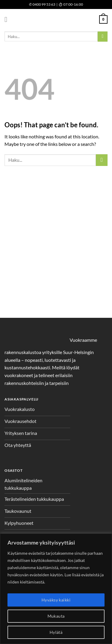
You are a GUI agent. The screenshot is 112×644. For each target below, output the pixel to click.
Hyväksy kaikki (56, 600)
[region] (56, 589)
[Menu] (8, 19)
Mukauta (56, 616)
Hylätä (56, 632)
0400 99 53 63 (42, 4)
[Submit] (103, 37)
